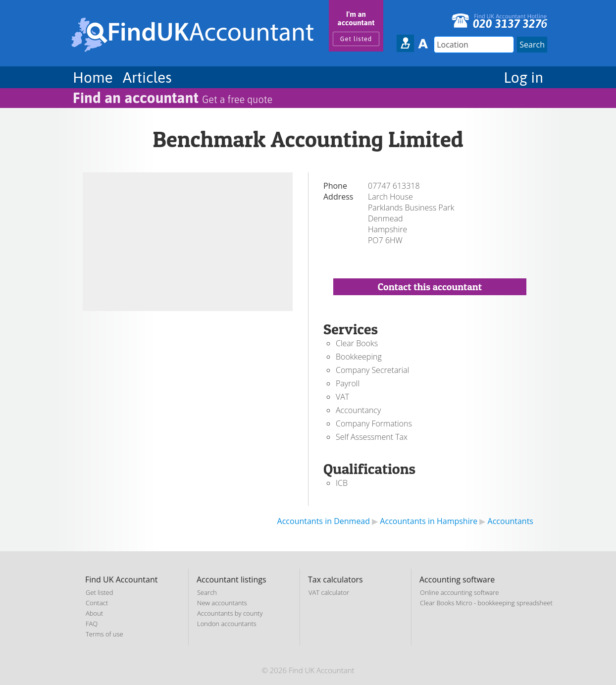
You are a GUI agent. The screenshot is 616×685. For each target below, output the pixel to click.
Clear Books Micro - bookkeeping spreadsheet (486, 603)
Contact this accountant (430, 287)
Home (93, 77)
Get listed (356, 39)
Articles (147, 77)
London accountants (227, 624)
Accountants (511, 521)
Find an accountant (173, 98)
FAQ (92, 624)
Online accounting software (459, 592)
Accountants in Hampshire (429, 521)
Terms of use (104, 634)
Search (207, 592)
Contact (97, 603)
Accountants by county (230, 613)
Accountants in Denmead (324, 521)
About (94, 613)
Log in (523, 77)
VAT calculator (329, 592)
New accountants (222, 603)
